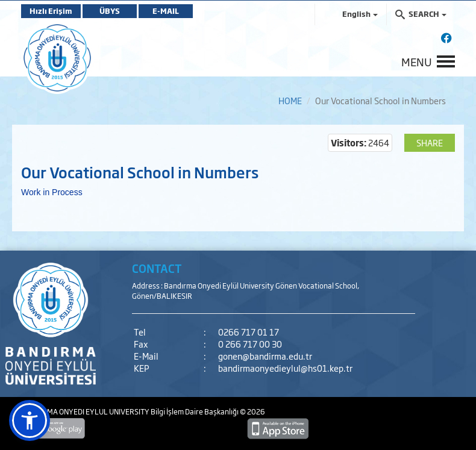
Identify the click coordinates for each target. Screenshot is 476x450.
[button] (30, 420)
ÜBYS (110, 11)
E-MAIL (166, 11)
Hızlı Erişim (51, 11)
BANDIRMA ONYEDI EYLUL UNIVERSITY (86, 411)
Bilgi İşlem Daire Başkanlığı (195, 411)
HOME (290, 100)
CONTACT (157, 268)
